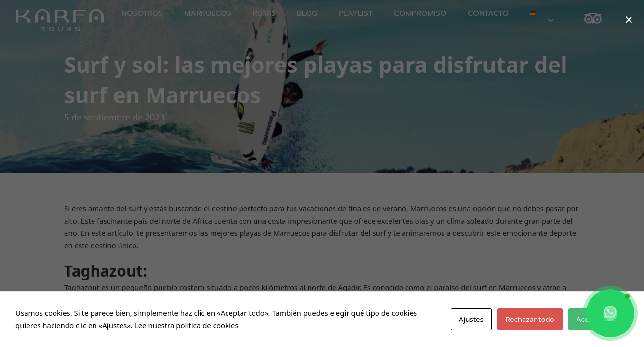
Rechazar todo (530, 319)
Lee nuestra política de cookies (187, 325)
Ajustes (471, 319)
